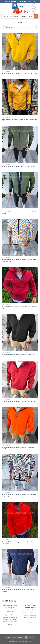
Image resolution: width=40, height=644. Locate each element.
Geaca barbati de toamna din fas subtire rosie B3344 (19, 402)
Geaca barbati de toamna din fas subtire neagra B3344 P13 (19, 355)
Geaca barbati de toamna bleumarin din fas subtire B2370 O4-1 (18, 590)
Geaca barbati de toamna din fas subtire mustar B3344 (19, 74)
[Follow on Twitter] (34, 9)
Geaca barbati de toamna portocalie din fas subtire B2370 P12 (18, 543)
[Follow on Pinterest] (34, 12)
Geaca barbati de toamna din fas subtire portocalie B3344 (18, 448)
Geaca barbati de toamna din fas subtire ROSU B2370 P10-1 (19, 308)
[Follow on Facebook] (34, 5)
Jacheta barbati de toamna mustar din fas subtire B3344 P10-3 (20, 120)
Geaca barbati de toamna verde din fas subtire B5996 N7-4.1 (19, 213)
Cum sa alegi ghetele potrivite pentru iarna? (10, 607)
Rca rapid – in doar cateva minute (30, 606)
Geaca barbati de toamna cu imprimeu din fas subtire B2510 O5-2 (19, 495)
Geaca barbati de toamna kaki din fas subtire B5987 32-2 (20, 167)
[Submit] (36, 16)
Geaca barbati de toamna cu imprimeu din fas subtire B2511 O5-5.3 (19, 260)
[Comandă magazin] (20, 27)
